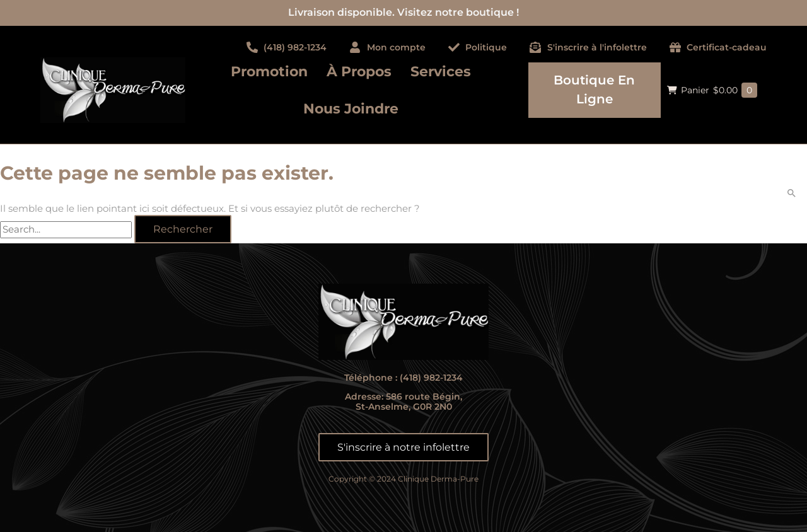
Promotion (269, 72)
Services (441, 72)
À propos (359, 72)
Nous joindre (351, 109)
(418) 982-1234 (431, 378)
